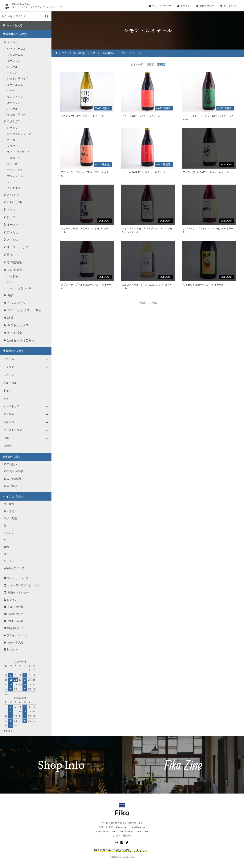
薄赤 (6, 547)
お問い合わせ (15, 621)
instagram (13, 650)
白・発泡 (9, 504)
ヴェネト (12, 140)
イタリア (13, 121)
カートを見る (231, 6)
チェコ (11, 217)
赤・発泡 (9, 511)
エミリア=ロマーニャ (20, 152)
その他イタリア (16, 188)
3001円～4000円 (14, 471)
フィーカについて (162, 6)
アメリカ (13, 232)
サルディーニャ (16, 176)
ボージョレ (14, 61)
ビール (11, 282)
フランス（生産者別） (74, 53)
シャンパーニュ (16, 49)
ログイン (185, 6)
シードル (12, 276)
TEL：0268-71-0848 (110, 827)
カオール (12, 109)
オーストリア (16, 225)
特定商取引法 (15, 628)
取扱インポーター (18, 592)
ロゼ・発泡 (10, 518)
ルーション (14, 102)
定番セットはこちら (21, 340)
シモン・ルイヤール (130, 53)
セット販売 (15, 333)
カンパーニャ (15, 170)
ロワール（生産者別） (103, 53)
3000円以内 (10, 464)
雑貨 (10, 318)
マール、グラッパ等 (19, 288)
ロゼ (6, 554)
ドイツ (11, 210)
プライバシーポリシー (20, 635)
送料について (207, 6)
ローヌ (11, 90)
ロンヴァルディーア (19, 134)
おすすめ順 (137, 64)
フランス (13, 42)
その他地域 (14, 262)
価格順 (150, 64)
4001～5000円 (12, 479)
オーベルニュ (15, 85)
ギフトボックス (18, 325)
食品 (10, 295)
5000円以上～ (12, 486)
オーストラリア (17, 247)
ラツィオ (12, 164)
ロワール (12, 67)
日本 (10, 255)
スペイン (13, 195)
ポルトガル (14, 202)
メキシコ (13, 240)
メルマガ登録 (15, 607)
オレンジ (9, 533)
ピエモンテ (14, 128)
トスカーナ (14, 158)
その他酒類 (15, 270)
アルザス (12, 73)
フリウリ (12, 146)
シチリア (12, 182)
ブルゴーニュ (15, 55)
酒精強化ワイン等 (14, 568)
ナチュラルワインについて (24, 585)
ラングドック (15, 97)
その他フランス (16, 114)
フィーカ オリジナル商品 (24, 310)
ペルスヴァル (16, 303)
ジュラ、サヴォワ (18, 78)
